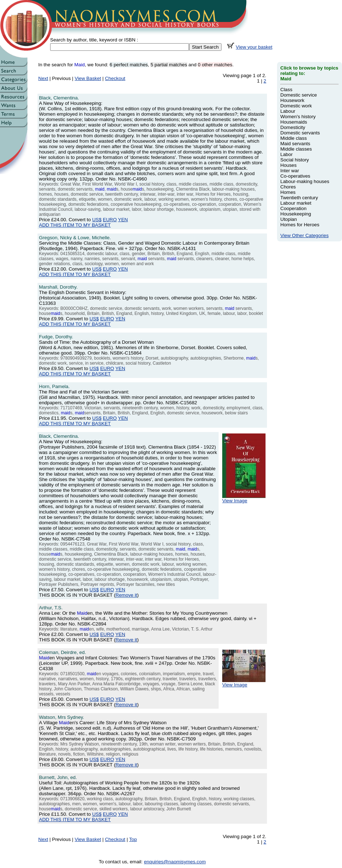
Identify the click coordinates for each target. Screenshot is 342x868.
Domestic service (299, 95)
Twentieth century (299, 198)
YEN (123, 220)
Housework (292, 100)
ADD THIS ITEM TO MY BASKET (75, 225)
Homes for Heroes (300, 225)
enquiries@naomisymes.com (175, 862)
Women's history (298, 117)
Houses (288, 165)
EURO (110, 220)
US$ (97, 220)
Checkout (115, 78)
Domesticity (293, 127)
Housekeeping (296, 214)
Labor (286, 154)
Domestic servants (300, 133)
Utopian (289, 219)
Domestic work (296, 106)
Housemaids (294, 122)
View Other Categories (304, 235)
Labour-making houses (305, 181)
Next (43, 78)
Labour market (296, 203)
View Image (244, 498)
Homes (288, 192)
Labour (288, 111)
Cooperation (293, 208)
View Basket (88, 78)
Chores (288, 187)
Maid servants (295, 144)
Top (133, 839)
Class (286, 90)
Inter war (290, 171)
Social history (295, 160)
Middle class (293, 138)
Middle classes (296, 149)
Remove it (126, 595)
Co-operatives (295, 176)
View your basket (254, 47)
